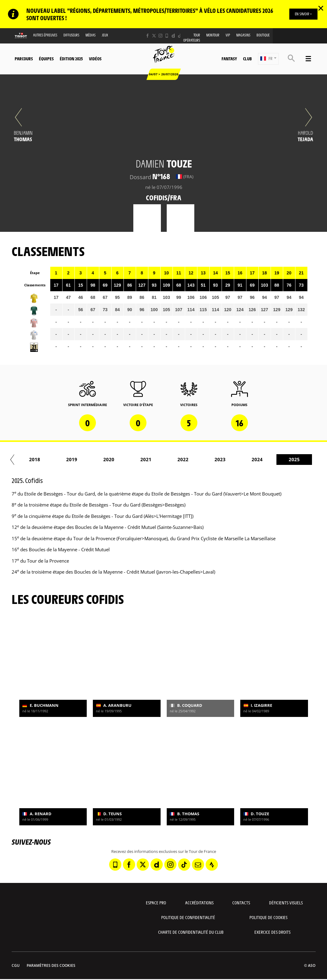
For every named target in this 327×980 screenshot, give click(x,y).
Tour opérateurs (192, 38)
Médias (91, 35)
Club (247, 58)
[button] (268, 59)
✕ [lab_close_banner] (321, 8)
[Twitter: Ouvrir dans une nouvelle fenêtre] (154, 36)
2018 (82, 459)
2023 (267, 459)
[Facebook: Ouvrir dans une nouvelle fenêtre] (148, 36)
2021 (193, 459)
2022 (230, 459)
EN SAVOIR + (303, 14)
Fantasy (229, 58)
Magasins (243, 35)
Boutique (263, 35)
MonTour (213, 35)
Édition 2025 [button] (71, 58)
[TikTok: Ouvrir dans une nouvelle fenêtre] (180, 36)
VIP (228, 35)
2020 (156, 459)
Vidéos (95, 58)
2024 (304, 459)
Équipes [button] (46, 58)
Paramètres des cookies (51, 965)
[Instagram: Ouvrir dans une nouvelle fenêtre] (160, 36)
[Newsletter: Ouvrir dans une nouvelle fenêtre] (198, 865)
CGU (16, 965)
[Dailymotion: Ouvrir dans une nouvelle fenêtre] (173, 36)
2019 (119, 459)
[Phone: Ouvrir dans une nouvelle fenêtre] (167, 36)
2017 (44, 459)
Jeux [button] (105, 35)
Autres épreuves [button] (45, 35)
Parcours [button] (24, 58)
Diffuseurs (71, 35)
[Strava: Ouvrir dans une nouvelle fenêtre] (212, 865)
